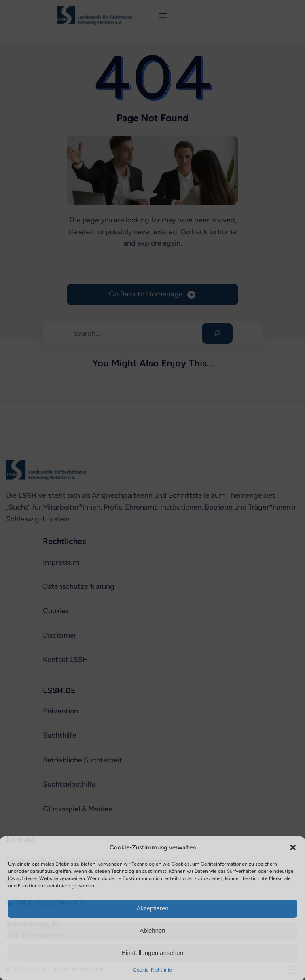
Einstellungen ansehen (152, 953)
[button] (293, 847)
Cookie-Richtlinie (152, 970)
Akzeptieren (152, 908)
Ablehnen (152, 930)
